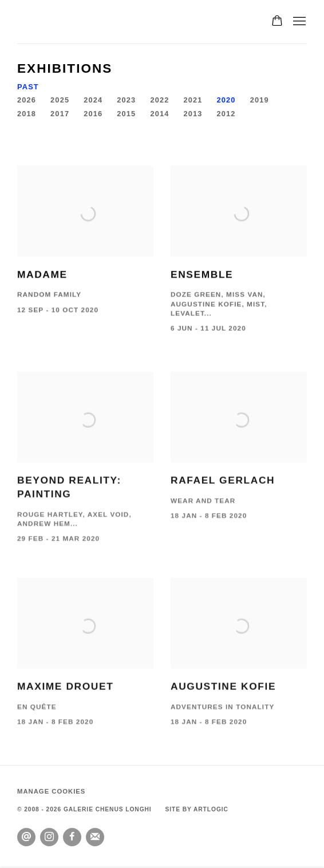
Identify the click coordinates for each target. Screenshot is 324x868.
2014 (159, 114)
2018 (27, 114)
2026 (27, 100)
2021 (193, 100)
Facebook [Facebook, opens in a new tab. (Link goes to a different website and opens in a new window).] (72, 837)
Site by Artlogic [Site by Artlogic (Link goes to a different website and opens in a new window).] (196, 809)
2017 (60, 114)
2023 (126, 100)
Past (28, 87)
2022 (159, 100)
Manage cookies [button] (51, 791)
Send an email (26, 837)
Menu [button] (298, 22)
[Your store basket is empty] (277, 22)
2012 (226, 114)
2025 (60, 100)
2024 (93, 100)
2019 (260, 100)
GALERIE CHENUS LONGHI (80, 22)
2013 (193, 114)
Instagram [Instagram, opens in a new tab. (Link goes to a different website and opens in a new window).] (49, 837)
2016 (93, 114)
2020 (226, 100)
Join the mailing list (95, 837)
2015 (126, 114)
